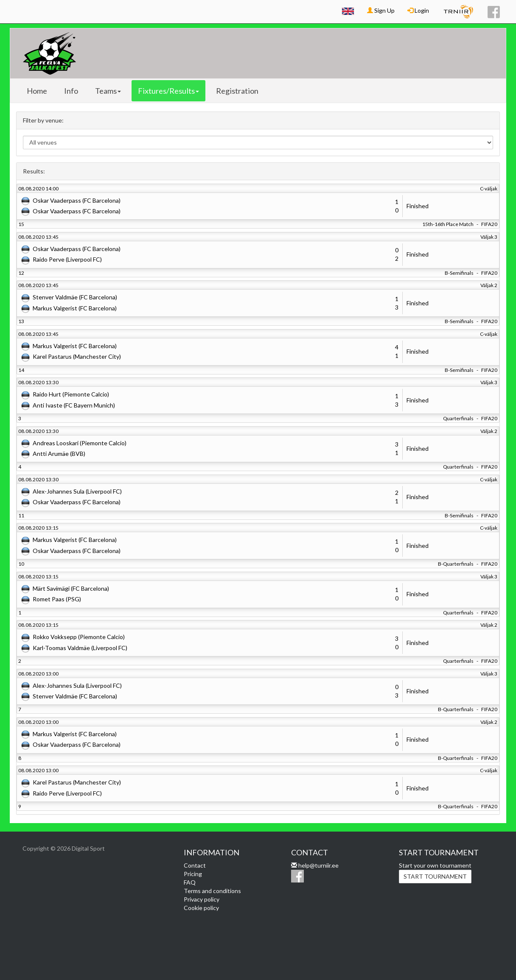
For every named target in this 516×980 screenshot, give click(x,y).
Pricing (193, 874)
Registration (237, 91)
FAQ (190, 882)
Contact (195, 865)
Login (418, 10)
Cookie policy (201, 908)
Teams (108, 91)
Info (71, 91)
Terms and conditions (212, 891)
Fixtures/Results (168, 91)
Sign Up (381, 10)
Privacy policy (202, 899)
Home (37, 91)
